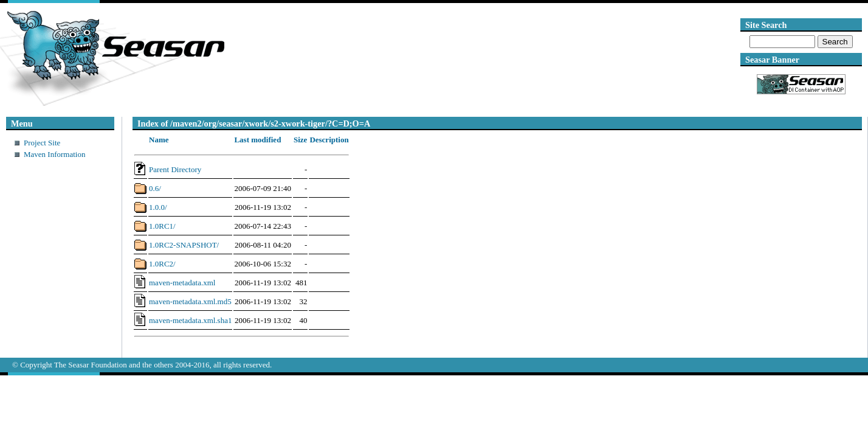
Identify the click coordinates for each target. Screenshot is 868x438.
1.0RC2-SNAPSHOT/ (184, 245)
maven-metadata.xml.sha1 (190, 320)
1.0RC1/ (162, 226)
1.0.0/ (158, 207)
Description (329, 140)
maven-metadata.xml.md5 (190, 301)
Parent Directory (175, 169)
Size (300, 140)
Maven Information (54, 154)
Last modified (257, 140)
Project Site (42, 143)
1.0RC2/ (162, 264)
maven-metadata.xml (182, 283)
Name (159, 140)
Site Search (766, 25)
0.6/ (155, 188)
